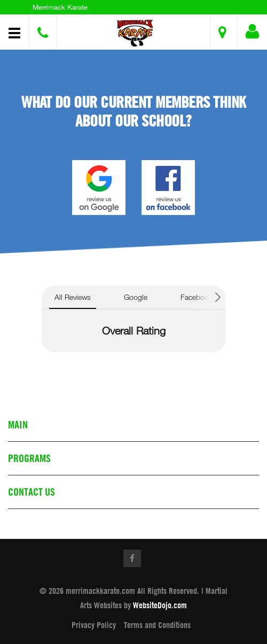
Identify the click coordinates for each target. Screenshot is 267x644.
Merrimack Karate (60, 7)
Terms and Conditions (157, 625)
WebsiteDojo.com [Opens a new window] (160, 605)
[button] (135, 33)
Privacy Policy (94, 625)
